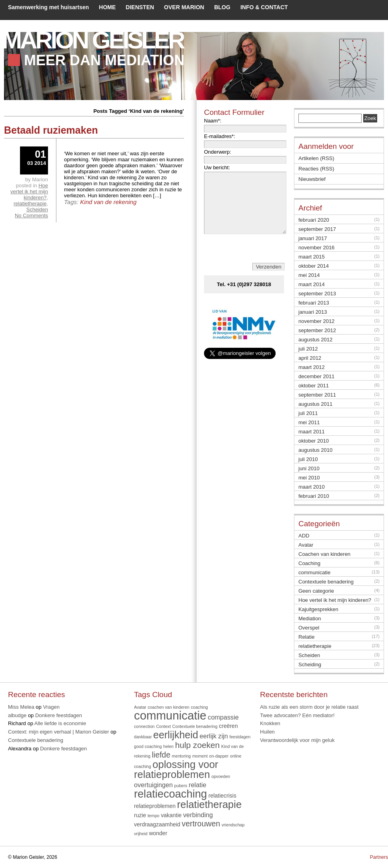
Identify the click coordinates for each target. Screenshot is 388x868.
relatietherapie (30, 203)
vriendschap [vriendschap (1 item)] (233, 825)
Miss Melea (21, 707)
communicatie (314, 572)
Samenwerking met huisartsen (48, 7)
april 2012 (310, 358)
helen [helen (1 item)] (168, 746)
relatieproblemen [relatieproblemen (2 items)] (155, 806)
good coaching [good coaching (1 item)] (148, 746)
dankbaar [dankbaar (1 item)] (143, 737)
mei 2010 (309, 478)
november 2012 (316, 321)
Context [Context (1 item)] (163, 726)
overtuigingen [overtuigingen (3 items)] (153, 785)
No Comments (31, 215)
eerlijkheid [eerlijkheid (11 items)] (176, 735)
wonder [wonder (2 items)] (158, 833)
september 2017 (317, 229)
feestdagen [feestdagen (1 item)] (240, 737)
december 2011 (316, 376)
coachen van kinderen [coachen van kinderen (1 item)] (168, 707)
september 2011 (317, 395)
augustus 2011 (315, 404)
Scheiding (310, 665)
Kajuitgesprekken (318, 609)
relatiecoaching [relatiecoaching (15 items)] (170, 794)
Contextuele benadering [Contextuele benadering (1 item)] (195, 726)
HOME (107, 7)
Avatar (306, 545)
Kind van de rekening (108, 202)
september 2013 (317, 294)
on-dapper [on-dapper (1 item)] (219, 756)
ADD (304, 536)
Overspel (309, 628)
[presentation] (245, 261)
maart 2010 (312, 487)
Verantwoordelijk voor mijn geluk (297, 740)
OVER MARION (184, 7)
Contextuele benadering (326, 582)
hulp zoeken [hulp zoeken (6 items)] (198, 745)
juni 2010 (309, 468)
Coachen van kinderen (324, 554)
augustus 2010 (315, 450)
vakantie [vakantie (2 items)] (171, 815)
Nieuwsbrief (312, 179)
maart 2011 (312, 432)
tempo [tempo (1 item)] (154, 816)
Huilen (267, 732)
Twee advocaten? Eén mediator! (297, 715)
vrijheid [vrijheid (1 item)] (141, 834)
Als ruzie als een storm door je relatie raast (309, 707)
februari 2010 (314, 496)
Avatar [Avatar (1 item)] (140, 707)
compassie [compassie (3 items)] (223, 717)
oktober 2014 (314, 266)
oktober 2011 (314, 386)
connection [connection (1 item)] (144, 726)
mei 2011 (309, 422)
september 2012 (317, 330)
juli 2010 (308, 459)
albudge (17, 715)
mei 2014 (309, 275)
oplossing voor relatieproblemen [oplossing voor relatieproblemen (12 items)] (176, 770)
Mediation (310, 618)
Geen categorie (316, 591)
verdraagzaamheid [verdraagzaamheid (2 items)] (157, 824)
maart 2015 (312, 257)
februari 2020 (314, 220)
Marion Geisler (93, 40)
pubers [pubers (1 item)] (181, 786)
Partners (379, 857)
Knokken (270, 723)
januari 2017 (313, 238)
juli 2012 (308, 349)
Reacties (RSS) (316, 169)
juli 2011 (308, 413)
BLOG (222, 7)
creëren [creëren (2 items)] (228, 726)
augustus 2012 (315, 340)
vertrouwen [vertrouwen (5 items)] (201, 824)
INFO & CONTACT (264, 7)
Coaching (309, 563)
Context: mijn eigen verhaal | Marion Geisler (59, 732)
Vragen (51, 707)
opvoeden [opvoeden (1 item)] (221, 776)
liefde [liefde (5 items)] (161, 755)
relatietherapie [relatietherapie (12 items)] (210, 804)
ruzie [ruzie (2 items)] (140, 815)
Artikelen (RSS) (316, 158)
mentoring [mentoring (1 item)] (181, 756)
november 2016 (316, 248)
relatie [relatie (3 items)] (198, 785)
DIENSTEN (140, 7)
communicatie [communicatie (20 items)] (170, 715)
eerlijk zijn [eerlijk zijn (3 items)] (214, 736)
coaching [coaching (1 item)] (199, 707)
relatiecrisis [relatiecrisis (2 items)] (222, 796)
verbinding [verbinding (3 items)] (198, 815)
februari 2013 (314, 303)
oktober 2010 (314, 441)
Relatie (306, 637)
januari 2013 (313, 312)
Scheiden (37, 209)
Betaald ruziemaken (51, 130)
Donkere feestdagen (59, 715)
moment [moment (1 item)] (200, 756)
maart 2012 (312, 367)
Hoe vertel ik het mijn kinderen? (29, 191)
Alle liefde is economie (60, 723)
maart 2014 (312, 284)
